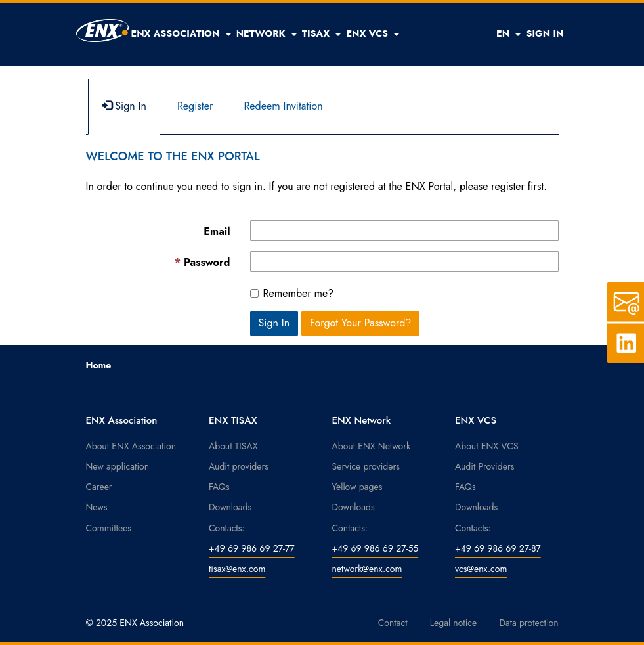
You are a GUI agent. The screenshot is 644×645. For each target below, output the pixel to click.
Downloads (230, 507)
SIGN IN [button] (545, 33)
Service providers (366, 466)
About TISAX (233, 446)
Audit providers (239, 466)
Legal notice (454, 623)
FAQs (219, 487)
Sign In (124, 106)
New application (118, 466)
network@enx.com (367, 569)
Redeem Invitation (283, 106)
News (97, 507)
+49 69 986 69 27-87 (498, 548)
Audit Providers (484, 466)
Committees (109, 528)
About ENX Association (131, 446)
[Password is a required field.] (404, 261)
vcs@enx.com (481, 569)
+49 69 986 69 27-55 (376, 548)
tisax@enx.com (237, 569)
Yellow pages (357, 487)
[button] (181, 33)
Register (195, 106)
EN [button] (508, 33)
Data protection (528, 623)
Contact (393, 623)
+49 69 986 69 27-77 (252, 548)
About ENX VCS (487, 446)
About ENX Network (372, 446)
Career (99, 487)
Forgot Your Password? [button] (361, 323)
